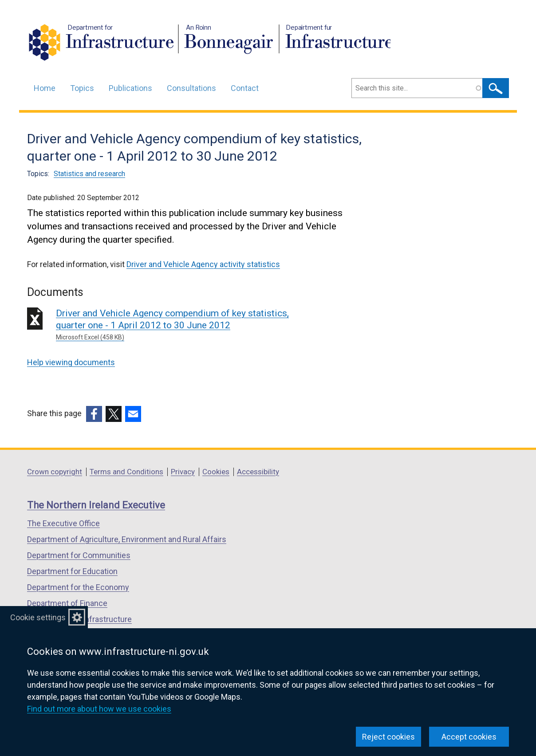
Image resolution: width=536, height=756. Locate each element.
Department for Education (72, 571)
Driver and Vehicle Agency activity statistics (203, 264)
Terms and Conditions (126, 472)
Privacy (183, 472)
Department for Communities (79, 555)
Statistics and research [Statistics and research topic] (89, 174)
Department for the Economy (78, 587)
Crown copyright (55, 472)
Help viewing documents (71, 362)
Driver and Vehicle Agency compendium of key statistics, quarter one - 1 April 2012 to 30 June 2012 (183, 325)
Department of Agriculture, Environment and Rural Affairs (127, 539)
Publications (130, 88)
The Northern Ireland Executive (96, 505)
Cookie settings (38, 617)
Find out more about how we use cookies (99, 709)
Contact (245, 88)
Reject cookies (388, 737)
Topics (82, 88)
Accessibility (258, 472)
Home (45, 88)
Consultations (191, 88)
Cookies (216, 472)
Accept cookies (469, 737)
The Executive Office (63, 523)
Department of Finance (67, 603)
